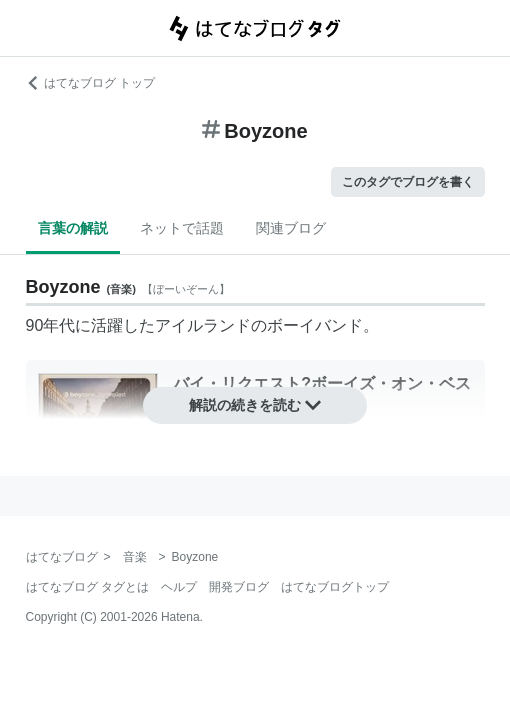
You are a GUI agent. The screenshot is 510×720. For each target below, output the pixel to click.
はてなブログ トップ (90, 83)
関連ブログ (291, 228)
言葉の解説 (73, 228)
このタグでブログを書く (408, 182)
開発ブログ (239, 587)
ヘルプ (179, 587)
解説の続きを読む (255, 405)
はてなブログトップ (335, 587)
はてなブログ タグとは (87, 587)
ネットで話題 (182, 228)
